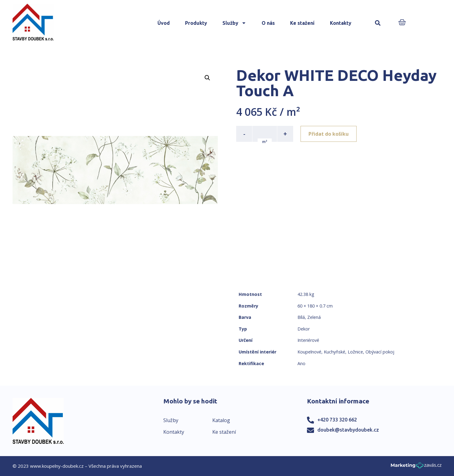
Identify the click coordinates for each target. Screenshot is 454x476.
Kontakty (341, 23)
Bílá (301, 317)
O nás (268, 23)
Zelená (314, 317)
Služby (234, 23)
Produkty (196, 23)
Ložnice (355, 352)
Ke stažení (302, 23)
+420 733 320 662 (337, 420)
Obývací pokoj (380, 352)
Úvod (164, 23)
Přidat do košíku (329, 134)
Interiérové (308, 340)
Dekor (304, 329)
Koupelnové (309, 352)
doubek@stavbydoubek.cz (348, 430)
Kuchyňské (335, 352)
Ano (301, 363)
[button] (378, 23)
